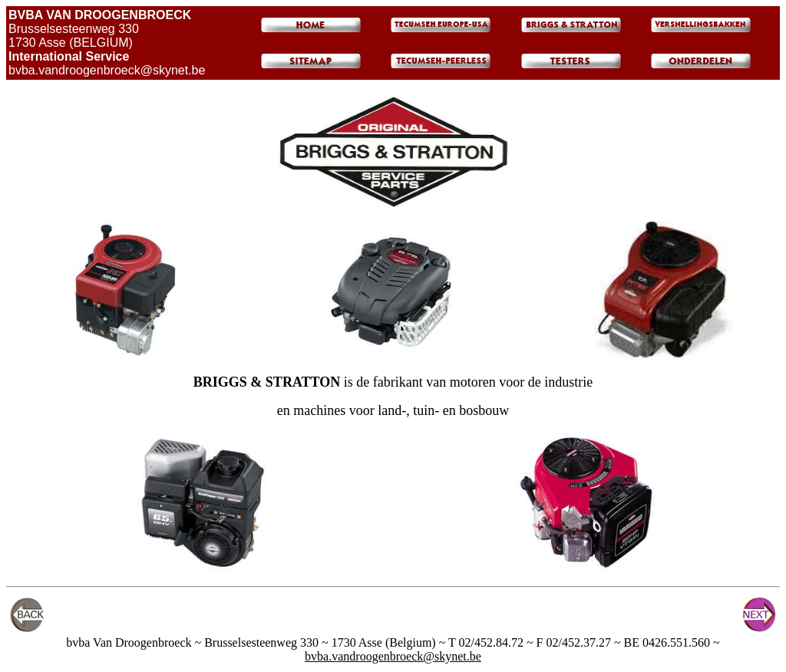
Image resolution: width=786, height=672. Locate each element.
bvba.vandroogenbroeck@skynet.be (393, 656)
